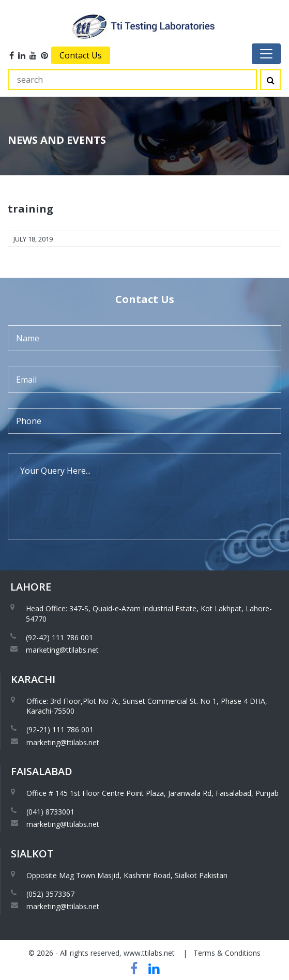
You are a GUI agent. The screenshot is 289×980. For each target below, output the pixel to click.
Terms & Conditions (227, 953)
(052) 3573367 (50, 894)
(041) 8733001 (50, 812)
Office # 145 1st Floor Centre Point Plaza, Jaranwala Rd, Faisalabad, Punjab (153, 793)
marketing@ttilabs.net (62, 650)
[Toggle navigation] (266, 54)
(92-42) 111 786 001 (59, 637)
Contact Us (81, 55)
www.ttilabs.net (149, 953)
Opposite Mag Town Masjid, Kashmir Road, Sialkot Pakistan (127, 875)
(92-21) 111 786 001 (60, 729)
